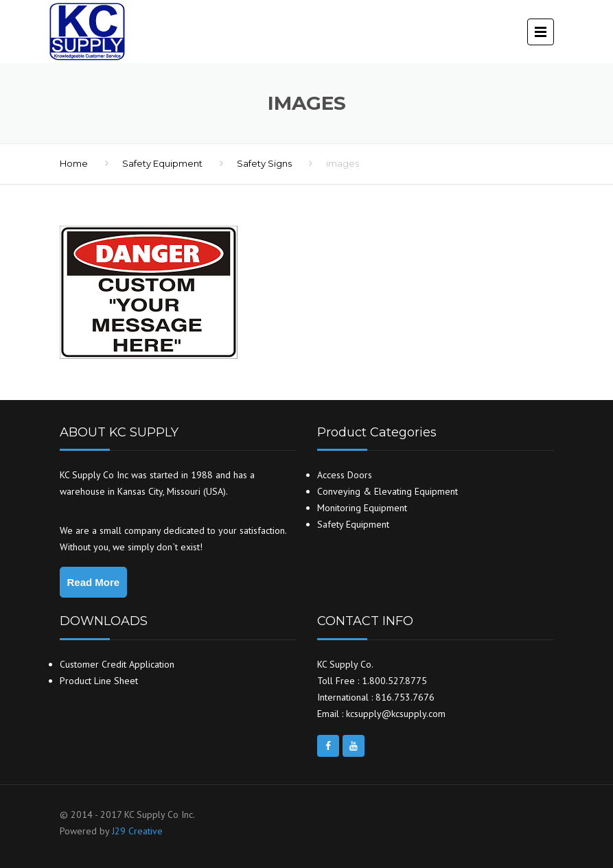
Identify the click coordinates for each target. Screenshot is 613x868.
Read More (94, 582)
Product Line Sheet (99, 681)
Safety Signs (264, 163)
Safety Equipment (162, 163)
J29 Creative (137, 831)
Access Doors (345, 475)
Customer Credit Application (117, 664)
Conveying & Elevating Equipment (388, 491)
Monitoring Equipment (362, 508)
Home (74, 163)
